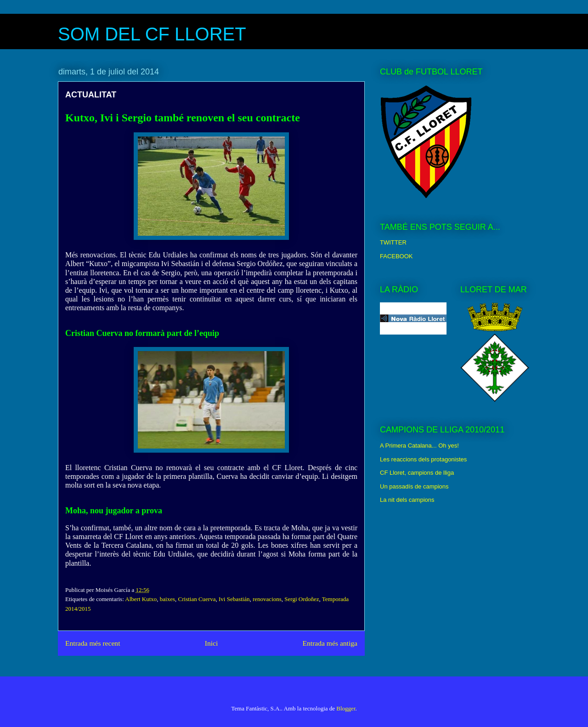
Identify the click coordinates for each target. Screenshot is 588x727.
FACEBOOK (396, 256)
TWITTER (393, 242)
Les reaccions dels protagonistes (423, 459)
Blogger (346, 708)
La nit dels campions (407, 500)
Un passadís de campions (414, 486)
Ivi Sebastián (234, 599)
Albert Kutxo (141, 599)
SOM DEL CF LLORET (152, 34)
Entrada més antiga (330, 643)
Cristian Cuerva (197, 599)
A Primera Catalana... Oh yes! (419, 446)
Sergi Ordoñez (302, 599)
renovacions (267, 599)
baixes (167, 599)
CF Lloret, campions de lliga (417, 473)
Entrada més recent (93, 643)
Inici (212, 643)
